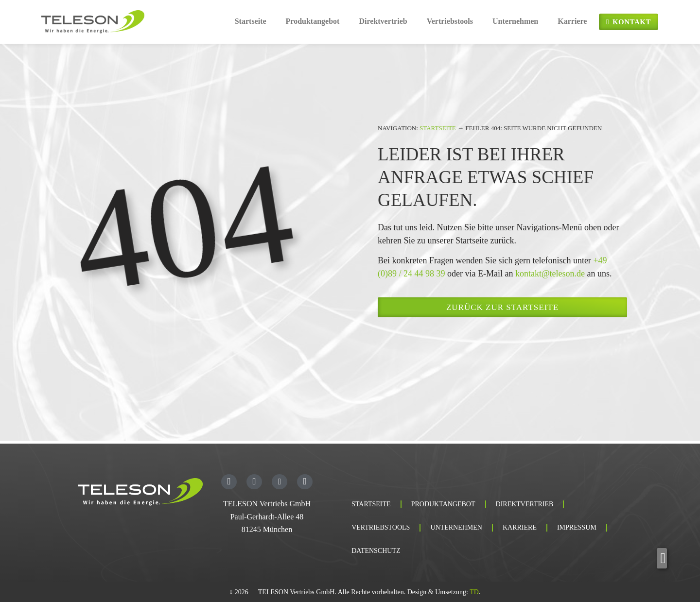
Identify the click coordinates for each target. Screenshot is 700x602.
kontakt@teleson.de (550, 274)
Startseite (251, 21)
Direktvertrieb (383, 21)
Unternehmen (515, 21)
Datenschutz (376, 551)
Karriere (572, 21)
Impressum (577, 527)
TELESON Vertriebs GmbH (267, 504)
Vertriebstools (450, 21)
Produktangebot (313, 21)
